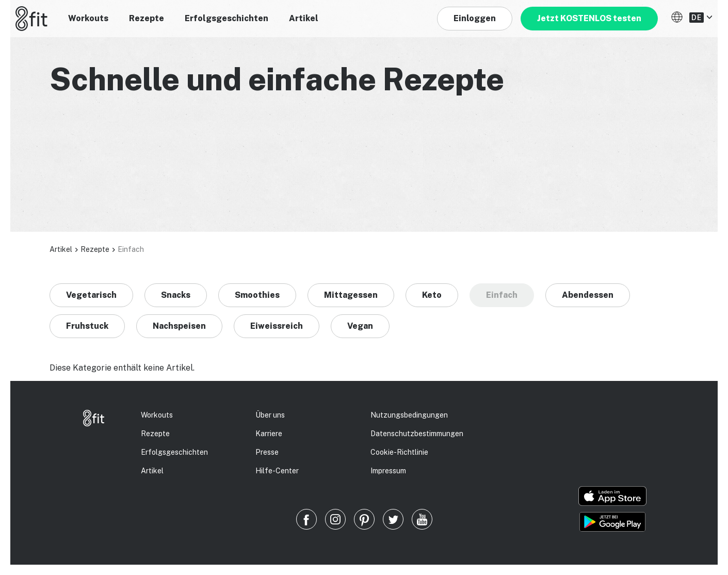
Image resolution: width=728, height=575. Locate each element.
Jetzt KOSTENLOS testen (589, 18)
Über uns (270, 415)
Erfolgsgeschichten (227, 18)
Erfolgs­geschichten (174, 452)
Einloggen (475, 18)
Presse (267, 452)
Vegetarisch (91, 295)
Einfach (502, 295)
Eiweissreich (277, 326)
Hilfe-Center (277, 471)
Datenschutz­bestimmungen (417, 434)
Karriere (269, 434)
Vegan (360, 326)
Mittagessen (351, 295)
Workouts (88, 18)
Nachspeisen (179, 326)
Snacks (176, 295)
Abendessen (588, 295)
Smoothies (257, 295)
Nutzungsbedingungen (409, 415)
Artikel (304, 18)
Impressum (388, 471)
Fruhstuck (87, 326)
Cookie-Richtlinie (399, 452)
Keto (432, 295)
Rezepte (147, 18)
